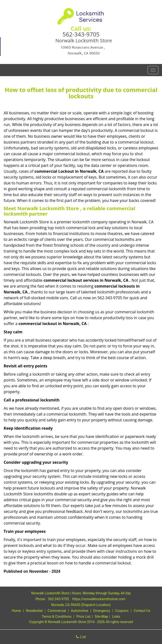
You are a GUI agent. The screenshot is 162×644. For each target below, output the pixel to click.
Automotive (80, 611)
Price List (83, 617)
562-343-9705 (81, 34)
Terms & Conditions (57, 617)
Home (16, 611)
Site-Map (101, 617)
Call (81, 637)
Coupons (122, 611)
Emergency (102, 611)
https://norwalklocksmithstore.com (99, 599)
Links (116, 617)
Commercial (57, 611)
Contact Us (142, 611)
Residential (34, 611)
